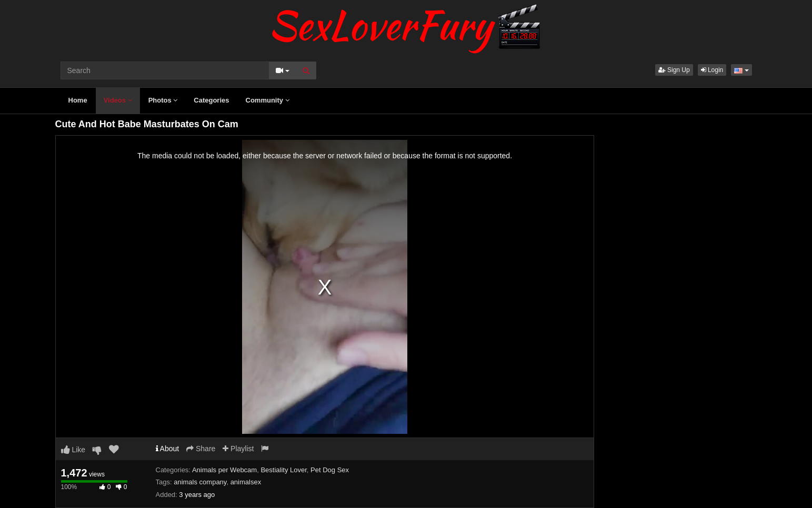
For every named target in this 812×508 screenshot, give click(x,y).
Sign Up (674, 70)
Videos (118, 100)
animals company (200, 482)
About (168, 449)
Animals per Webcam (224, 470)
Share (201, 449)
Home (78, 100)
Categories (211, 100)
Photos (163, 100)
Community (268, 100)
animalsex (246, 482)
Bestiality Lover (283, 470)
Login (712, 70)
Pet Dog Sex (330, 470)
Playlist (238, 449)
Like (73, 450)
